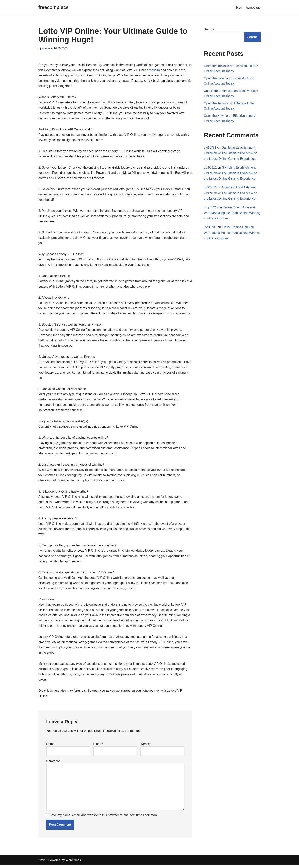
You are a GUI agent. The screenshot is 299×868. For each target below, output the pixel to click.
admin (46, 48)
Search (209, 29)
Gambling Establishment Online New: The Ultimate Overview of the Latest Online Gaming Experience (230, 153)
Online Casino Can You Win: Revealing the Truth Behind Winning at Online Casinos (229, 213)
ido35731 (210, 228)
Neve (42, 863)
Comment (54, 764)
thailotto (155, 70)
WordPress (73, 863)
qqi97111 (210, 168)
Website (146, 746)
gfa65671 (210, 188)
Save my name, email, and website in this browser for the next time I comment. (104, 818)
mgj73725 (211, 208)
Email (98, 746)
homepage (253, 8)
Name (51, 746)
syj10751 (210, 148)
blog (239, 8)
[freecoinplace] (54, 8)
